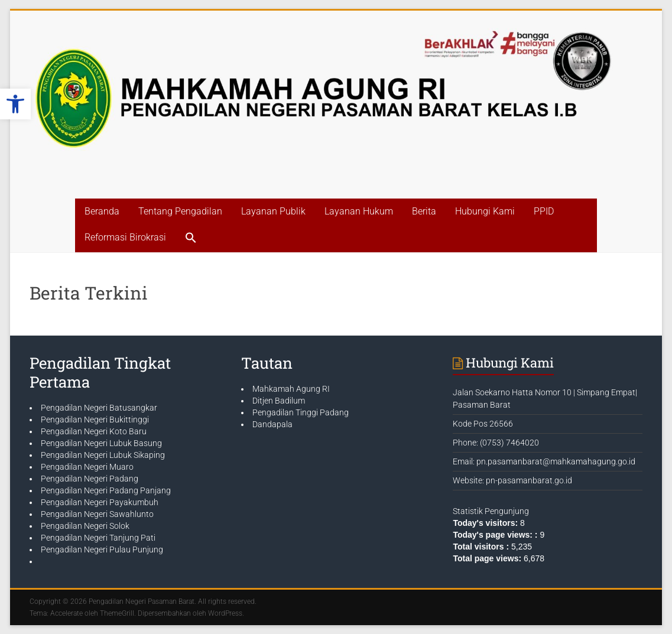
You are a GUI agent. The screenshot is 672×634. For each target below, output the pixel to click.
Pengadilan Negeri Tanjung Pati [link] (98, 538)
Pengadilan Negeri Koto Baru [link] (94, 431)
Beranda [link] (102, 211)
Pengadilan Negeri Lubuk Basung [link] (101, 443)
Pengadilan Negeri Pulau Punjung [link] (102, 550)
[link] (15, 104)
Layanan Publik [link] (273, 211)
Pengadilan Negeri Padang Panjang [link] (106, 490)
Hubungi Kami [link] (485, 211)
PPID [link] (544, 211)
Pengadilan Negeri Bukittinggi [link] (95, 420)
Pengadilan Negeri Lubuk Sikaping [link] (103, 455)
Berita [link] (424, 211)
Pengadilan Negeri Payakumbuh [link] (100, 502)
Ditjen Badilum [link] (279, 401)
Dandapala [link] (272, 424)
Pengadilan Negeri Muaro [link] (87, 467)
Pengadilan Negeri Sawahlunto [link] (97, 514)
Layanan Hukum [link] (359, 211)
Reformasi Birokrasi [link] (125, 237)
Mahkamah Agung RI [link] (291, 389)
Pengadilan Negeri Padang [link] (90, 479)
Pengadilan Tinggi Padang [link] (301, 412)
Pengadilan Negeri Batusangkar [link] (99, 408)
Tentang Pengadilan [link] (180, 211)
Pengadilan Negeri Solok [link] (85, 526)
